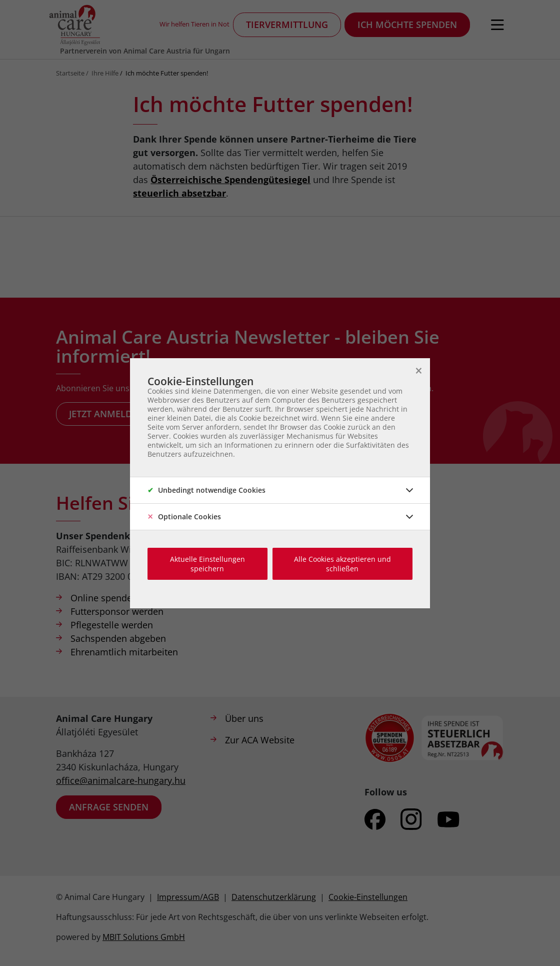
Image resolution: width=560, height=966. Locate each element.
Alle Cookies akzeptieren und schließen (342, 564)
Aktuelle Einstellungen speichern (207, 564)
